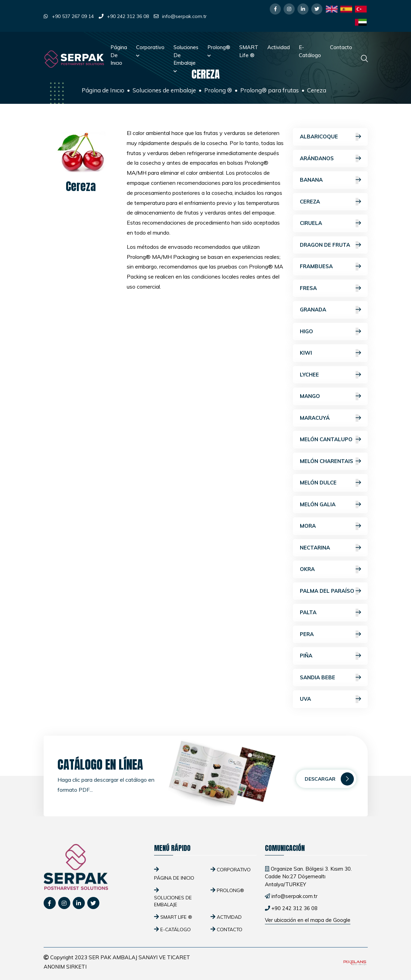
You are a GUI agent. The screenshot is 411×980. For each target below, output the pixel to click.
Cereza (330, 202)
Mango (330, 396)
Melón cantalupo (330, 440)
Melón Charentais (330, 461)
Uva (330, 699)
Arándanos (330, 159)
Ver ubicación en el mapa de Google (308, 920)
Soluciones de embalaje (186, 58)
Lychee (330, 375)
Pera (330, 634)
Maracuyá (330, 418)
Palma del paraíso (330, 591)
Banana (330, 180)
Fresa (330, 288)
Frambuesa (330, 267)
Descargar (329, 779)
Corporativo (150, 51)
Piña (330, 656)
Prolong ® (218, 90)
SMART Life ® (249, 51)
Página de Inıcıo (119, 55)
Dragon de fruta (330, 245)
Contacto (341, 47)
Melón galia (330, 505)
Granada (330, 310)
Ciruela (330, 223)
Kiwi (330, 353)
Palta (330, 613)
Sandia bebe (330, 678)
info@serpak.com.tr (184, 16)
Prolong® (219, 51)
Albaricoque (330, 137)
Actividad (279, 47)
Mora (330, 526)
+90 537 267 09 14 (73, 16)
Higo (330, 332)
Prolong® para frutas (270, 90)
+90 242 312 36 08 (128, 16)
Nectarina (330, 548)
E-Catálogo (310, 51)
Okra (330, 569)
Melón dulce (330, 483)
